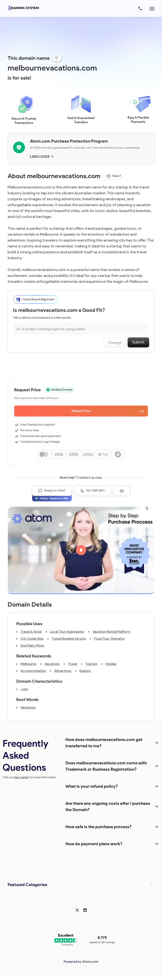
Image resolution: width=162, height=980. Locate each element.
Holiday (111, 664)
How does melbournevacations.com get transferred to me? (104, 743)
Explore (85, 671)
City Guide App (32, 639)
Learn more (42, 156)
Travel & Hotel (31, 632)
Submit (138, 342)
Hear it (114, 176)
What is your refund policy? (92, 786)
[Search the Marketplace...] (81, 329)
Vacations (52, 664)
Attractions (63, 671)
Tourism (91, 664)
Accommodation (33, 671)
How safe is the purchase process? (98, 827)
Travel (73, 664)
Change (115, 343)
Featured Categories (27, 885)
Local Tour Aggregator (67, 632)
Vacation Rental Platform (111, 632)
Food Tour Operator (109, 639)
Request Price (108, 411)
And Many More (32, 646)
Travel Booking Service (69, 639)
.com (24, 689)
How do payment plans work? (94, 844)
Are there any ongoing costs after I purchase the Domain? (108, 806)
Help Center (21, 777)
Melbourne (28, 664)
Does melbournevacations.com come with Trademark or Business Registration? (106, 766)
